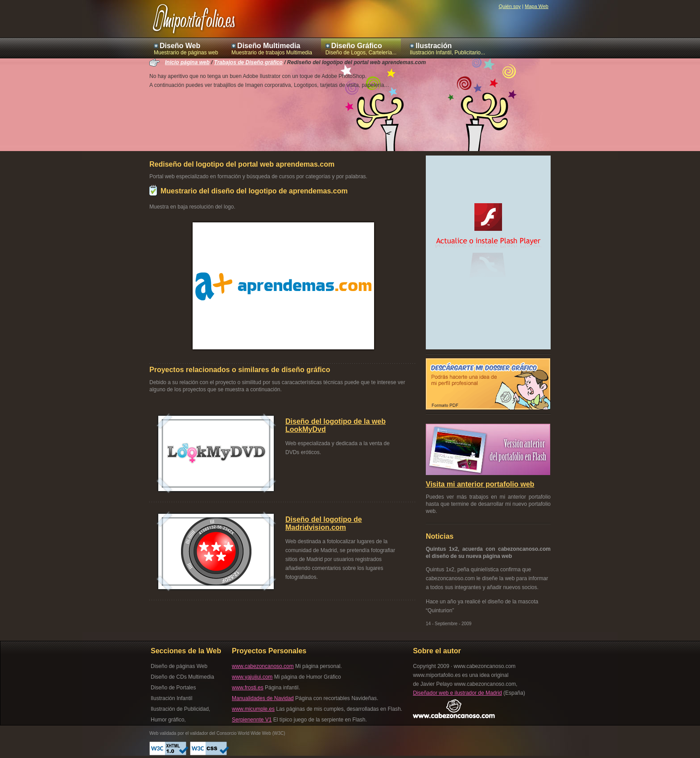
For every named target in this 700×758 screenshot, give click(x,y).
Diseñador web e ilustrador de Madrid (457, 693)
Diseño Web (180, 46)
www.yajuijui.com (252, 677)
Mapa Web (537, 6)
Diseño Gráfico (357, 46)
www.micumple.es (253, 709)
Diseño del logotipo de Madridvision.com (324, 523)
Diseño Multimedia (269, 46)
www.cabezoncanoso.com (263, 666)
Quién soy (510, 6)
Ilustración (434, 46)
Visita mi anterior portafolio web (480, 484)
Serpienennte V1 (252, 720)
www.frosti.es (248, 688)
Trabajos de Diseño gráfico (248, 62)
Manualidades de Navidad (263, 698)
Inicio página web (187, 62)
